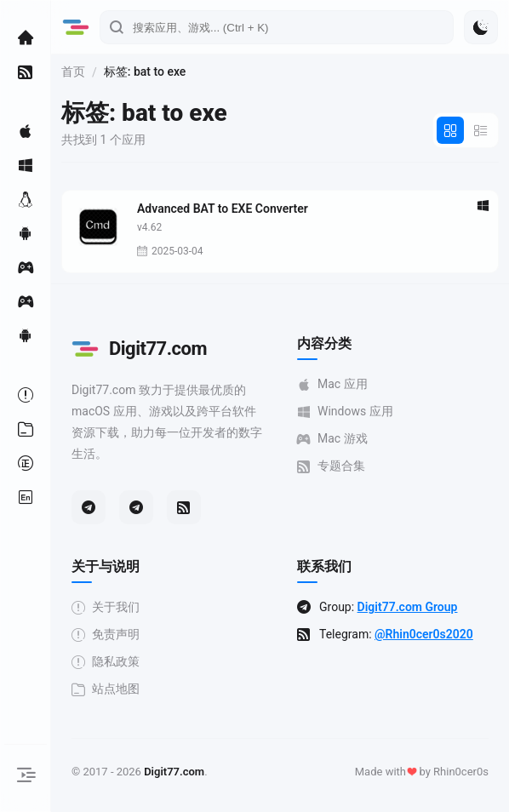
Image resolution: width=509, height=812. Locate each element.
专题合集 (331, 466)
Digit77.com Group (408, 607)
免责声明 (106, 635)
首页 (73, 71)
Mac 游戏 (332, 439)
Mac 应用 (332, 384)
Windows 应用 (345, 412)
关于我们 (106, 607)
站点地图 (106, 689)
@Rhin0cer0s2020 (424, 634)
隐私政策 (106, 662)
